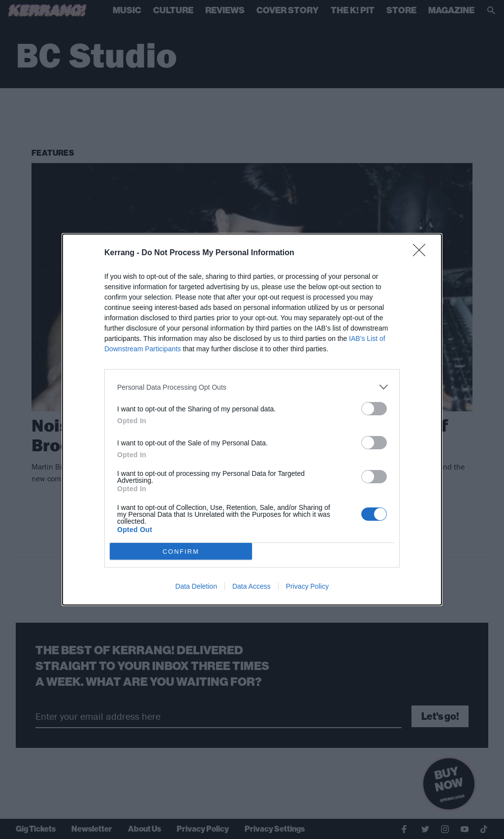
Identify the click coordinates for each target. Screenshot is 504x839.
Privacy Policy (307, 586)
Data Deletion (196, 586)
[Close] (422, 253)
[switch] (374, 409)
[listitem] (252, 387)
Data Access (252, 586)
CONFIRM (181, 552)
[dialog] (252, 419)
